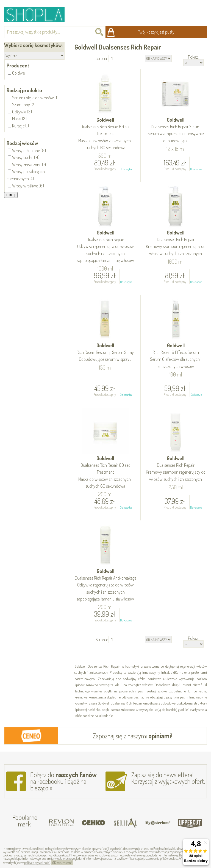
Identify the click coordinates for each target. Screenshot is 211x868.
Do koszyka (126, 169)
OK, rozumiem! (62, 863)
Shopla (38, 14)
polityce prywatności (37, 863)
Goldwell (105, 134)
